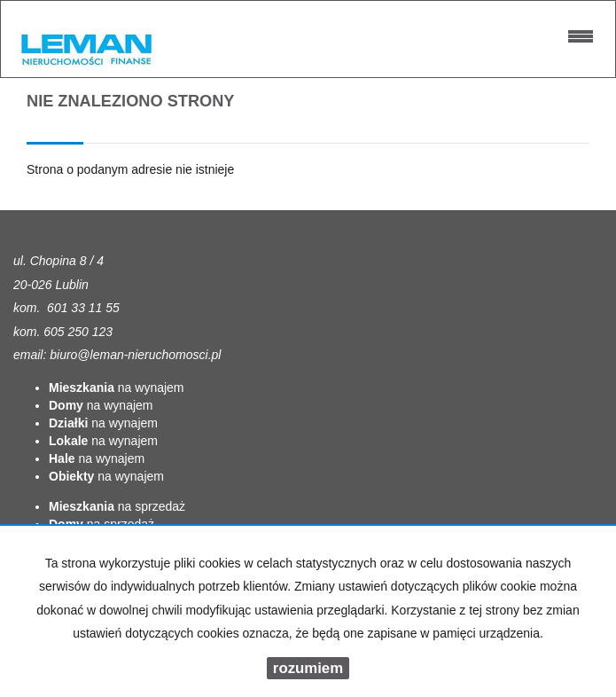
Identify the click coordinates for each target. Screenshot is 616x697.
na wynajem (117, 388)
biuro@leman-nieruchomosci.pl (135, 355)
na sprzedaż (117, 506)
